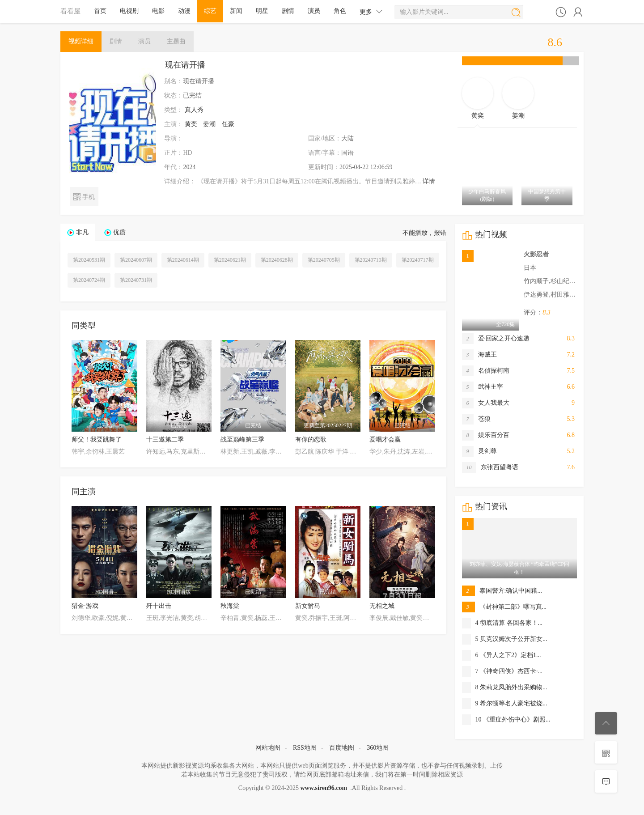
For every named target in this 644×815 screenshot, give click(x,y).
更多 (371, 11)
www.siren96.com (324, 788)
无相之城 (382, 606)
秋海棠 (230, 606)
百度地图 (342, 748)
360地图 (378, 748)
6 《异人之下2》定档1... (502, 655)
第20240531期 (89, 260)
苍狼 (476, 419)
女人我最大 (486, 403)
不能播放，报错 (424, 233)
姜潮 (209, 124)
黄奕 (191, 124)
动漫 (184, 11)
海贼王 (479, 355)
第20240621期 (230, 260)
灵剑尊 (479, 451)
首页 (100, 11)
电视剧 (129, 11)
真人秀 (194, 110)
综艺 (210, 11)
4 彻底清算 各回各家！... (502, 623)
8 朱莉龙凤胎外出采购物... (505, 688)
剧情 (288, 11)
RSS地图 (305, 748)
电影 (158, 11)
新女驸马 (308, 606)
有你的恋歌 (311, 439)
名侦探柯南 (486, 371)
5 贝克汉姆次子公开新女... (505, 639)
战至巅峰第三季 (242, 439)
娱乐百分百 (486, 435)
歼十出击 (159, 606)
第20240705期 (324, 260)
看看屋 (70, 11)
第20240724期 (89, 280)
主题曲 (176, 41)
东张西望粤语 (490, 467)
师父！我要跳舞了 (97, 439)
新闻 (236, 11)
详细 (81, 41)
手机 (84, 196)
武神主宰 (483, 387)
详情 (429, 181)
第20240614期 (183, 260)
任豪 (228, 124)
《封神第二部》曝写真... (504, 607)
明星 (262, 11)
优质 (119, 232)
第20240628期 (277, 260)
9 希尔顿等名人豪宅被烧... (505, 704)
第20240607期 (136, 260)
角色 (340, 11)
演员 (314, 11)
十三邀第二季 (165, 439)
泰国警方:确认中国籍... (502, 591)
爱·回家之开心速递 (496, 339)
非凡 (82, 232)
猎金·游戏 (85, 606)
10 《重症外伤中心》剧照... (506, 720)
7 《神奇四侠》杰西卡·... (502, 671)
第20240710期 (371, 260)
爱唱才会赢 (385, 439)
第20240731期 (136, 280)
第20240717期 (418, 260)
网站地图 (268, 748)
